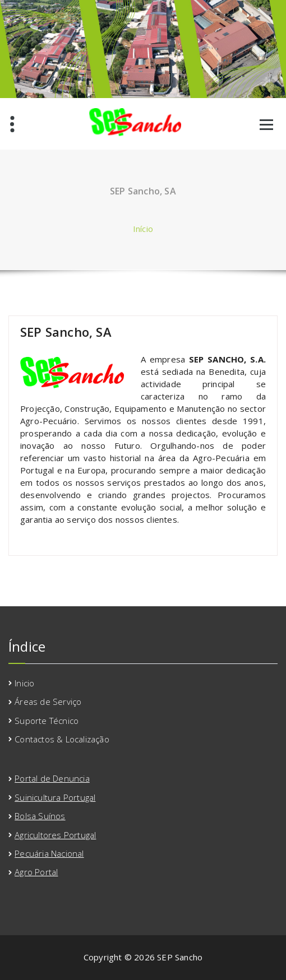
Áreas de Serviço (48, 702)
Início (143, 229)
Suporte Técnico (47, 721)
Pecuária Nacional (49, 853)
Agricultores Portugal (55, 835)
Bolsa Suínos (40, 816)
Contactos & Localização (62, 739)
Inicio (24, 683)
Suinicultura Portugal (55, 797)
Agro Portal (36, 872)
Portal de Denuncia (52, 778)
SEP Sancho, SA (66, 332)
